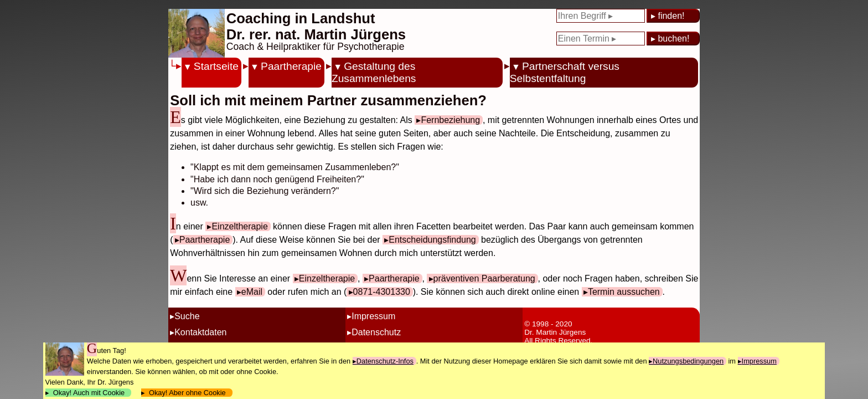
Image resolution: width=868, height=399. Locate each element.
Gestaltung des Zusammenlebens (374, 72)
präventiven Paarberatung (484, 278)
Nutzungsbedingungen (688, 361)
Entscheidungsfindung (432, 240)
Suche (187, 316)
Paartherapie (291, 66)
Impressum (373, 316)
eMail (252, 292)
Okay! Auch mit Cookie (89, 393)
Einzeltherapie (239, 226)
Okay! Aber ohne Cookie (187, 393)
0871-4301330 (382, 292)
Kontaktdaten (200, 332)
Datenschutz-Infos (385, 361)
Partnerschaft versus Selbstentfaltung (565, 72)
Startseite (216, 66)
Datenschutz (376, 332)
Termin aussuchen (624, 292)
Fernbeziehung (450, 120)
